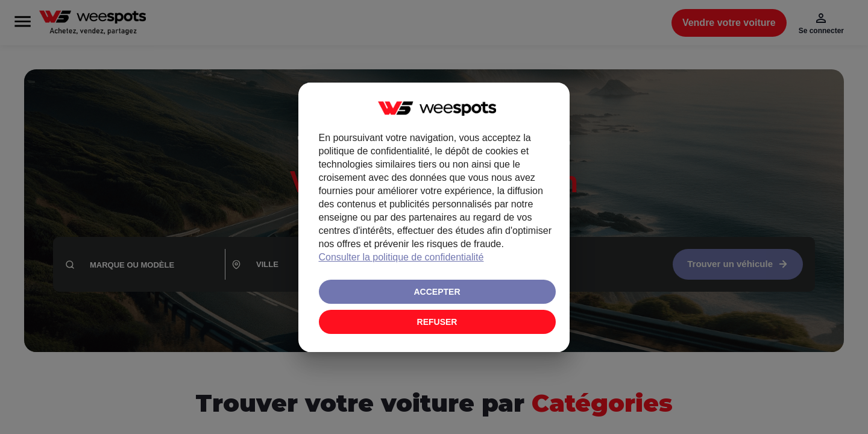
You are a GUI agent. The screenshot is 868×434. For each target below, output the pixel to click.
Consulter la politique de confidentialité (401, 257)
